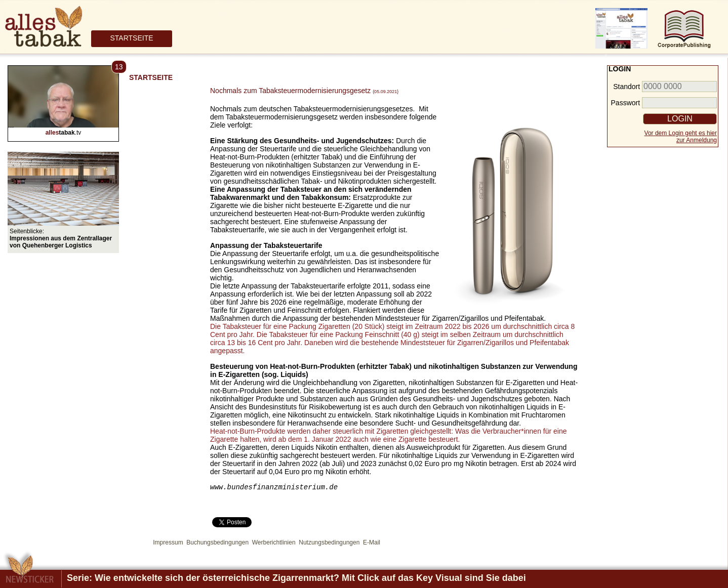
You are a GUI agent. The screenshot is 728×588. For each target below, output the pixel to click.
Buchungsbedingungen (217, 544)
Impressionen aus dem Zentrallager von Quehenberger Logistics (61, 242)
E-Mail (372, 544)
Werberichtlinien (274, 544)
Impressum (168, 544)
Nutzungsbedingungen (329, 544)
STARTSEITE (131, 38)
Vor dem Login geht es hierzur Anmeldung (681, 137)
